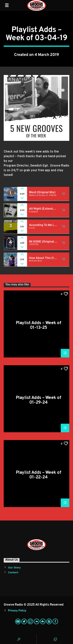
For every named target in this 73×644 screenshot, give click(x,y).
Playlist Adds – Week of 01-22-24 (38, 475)
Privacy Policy (17, 611)
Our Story (14, 568)
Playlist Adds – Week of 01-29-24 (38, 400)
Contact (13, 573)
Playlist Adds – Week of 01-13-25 (38, 325)
